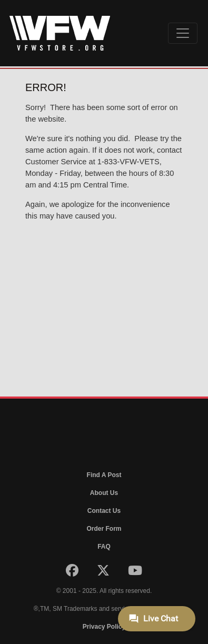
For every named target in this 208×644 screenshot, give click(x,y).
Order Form (104, 529)
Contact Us (104, 511)
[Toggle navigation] (183, 33)
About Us (104, 493)
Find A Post (104, 475)
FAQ (104, 547)
